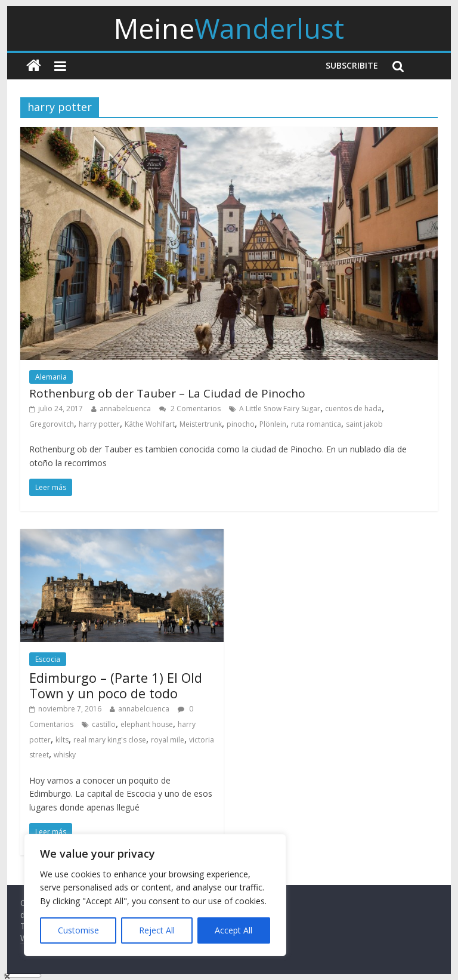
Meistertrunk (201, 424)
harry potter (99, 424)
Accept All (233, 930)
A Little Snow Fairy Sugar (280, 409)
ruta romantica (316, 424)
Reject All (157, 930)
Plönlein (273, 424)
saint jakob (364, 424)
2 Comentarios (190, 409)
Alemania (51, 377)
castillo (104, 724)
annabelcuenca (125, 409)
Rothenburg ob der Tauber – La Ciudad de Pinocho (167, 393)
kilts (62, 740)
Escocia (48, 659)
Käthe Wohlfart (150, 424)
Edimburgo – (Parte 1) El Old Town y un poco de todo (116, 685)
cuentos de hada (353, 409)
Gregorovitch (52, 424)
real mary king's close (110, 740)
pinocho (241, 424)
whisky (65, 755)
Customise (78, 930)
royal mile (168, 740)
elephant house (147, 724)
